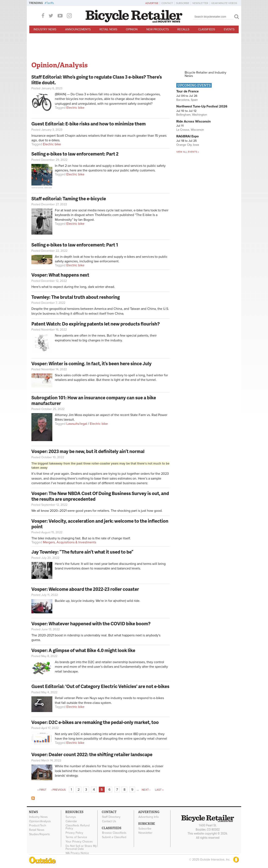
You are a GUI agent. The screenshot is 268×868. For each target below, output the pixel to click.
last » (159, 790)
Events (229, 29)
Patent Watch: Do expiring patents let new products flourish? (96, 324)
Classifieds (207, 29)
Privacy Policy (74, 833)
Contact (167, 3)
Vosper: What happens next (60, 275)
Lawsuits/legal (77, 424)
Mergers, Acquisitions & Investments (70, 542)
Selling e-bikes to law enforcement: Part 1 (75, 245)
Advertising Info (149, 817)
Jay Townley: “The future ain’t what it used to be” (82, 552)
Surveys (71, 817)
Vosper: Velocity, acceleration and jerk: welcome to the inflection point (100, 524)
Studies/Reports (39, 834)
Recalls (183, 29)
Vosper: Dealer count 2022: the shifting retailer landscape (92, 754)
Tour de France (187, 91)
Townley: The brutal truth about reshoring (76, 297)
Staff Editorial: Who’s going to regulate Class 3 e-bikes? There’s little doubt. (97, 80)
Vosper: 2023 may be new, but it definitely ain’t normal (88, 451)
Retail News (108, 29)
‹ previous (58, 790)
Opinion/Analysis (40, 821)
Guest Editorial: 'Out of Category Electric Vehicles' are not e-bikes (100, 686)
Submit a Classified (114, 837)
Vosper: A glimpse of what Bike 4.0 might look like (83, 650)
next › (146, 790)
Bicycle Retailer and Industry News (206, 74)
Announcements (78, 29)
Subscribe (183, 3)
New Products (158, 29)
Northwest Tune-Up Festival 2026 (202, 106)
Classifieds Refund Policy (78, 827)
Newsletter (200, 3)
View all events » (188, 152)
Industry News (45, 29)
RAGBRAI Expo (187, 136)
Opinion (132, 29)
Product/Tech (38, 826)
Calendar (71, 821)
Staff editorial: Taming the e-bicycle (69, 198)
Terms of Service (76, 837)
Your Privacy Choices (79, 841)
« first (42, 790)
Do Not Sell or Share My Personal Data (81, 847)
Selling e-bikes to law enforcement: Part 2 (75, 154)
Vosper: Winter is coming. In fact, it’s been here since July (91, 363)
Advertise (152, 3)
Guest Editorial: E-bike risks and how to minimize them (89, 124)
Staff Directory (111, 817)
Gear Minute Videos (224, 3)
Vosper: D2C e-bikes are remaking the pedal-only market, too (95, 722)
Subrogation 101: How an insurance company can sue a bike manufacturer (94, 400)
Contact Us (109, 821)
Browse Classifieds (114, 833)
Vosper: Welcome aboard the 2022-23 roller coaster (85, 589)
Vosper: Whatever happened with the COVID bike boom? (91, 624)
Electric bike (75, 108)
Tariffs (50, 3)
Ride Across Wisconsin (193, 121)
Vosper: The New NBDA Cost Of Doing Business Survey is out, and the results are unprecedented (100, 496)
